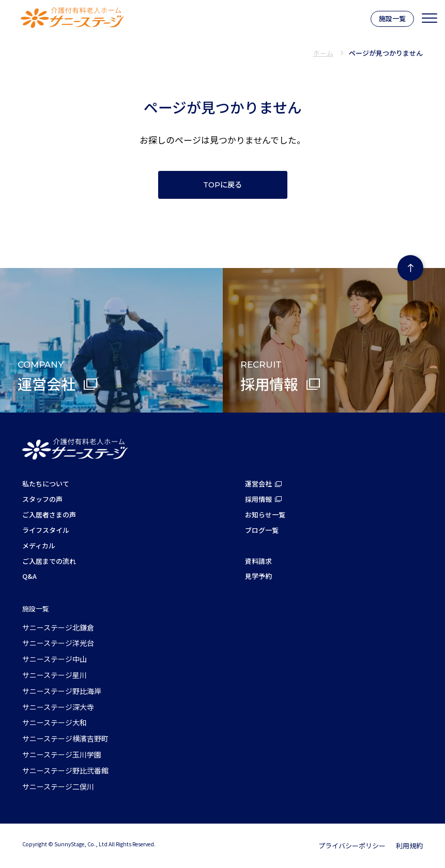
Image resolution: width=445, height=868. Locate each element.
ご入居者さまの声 (49, 515)
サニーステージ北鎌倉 (58, 627)
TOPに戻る (222, 185)
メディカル (39, 546)
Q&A (29, 576)
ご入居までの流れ (49, 561)
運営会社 (258, 484)
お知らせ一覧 (265, 515)
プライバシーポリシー (352, 846)
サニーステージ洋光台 (58, 643)
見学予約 (258, 576)
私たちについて (46, 484)
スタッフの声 (42, 499)
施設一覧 (392, 18)
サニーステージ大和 (55, 722)
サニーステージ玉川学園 (62, 754)
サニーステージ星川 (55, 675)
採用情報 (258, 499)
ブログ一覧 (262, 530)
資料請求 (258, 561)
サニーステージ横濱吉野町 (65, 738)
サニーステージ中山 (55, 659)
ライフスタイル (46, 530)
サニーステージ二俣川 (58, 786)
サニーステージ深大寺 (58, 707)
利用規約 (409, 846)
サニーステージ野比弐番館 (65, 770)
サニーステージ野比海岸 (62, 691)
